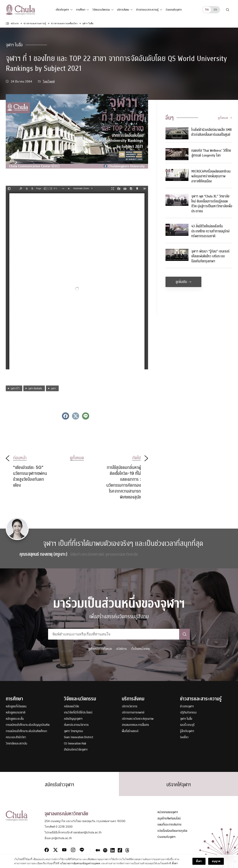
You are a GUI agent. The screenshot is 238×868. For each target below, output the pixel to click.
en (215, 10)
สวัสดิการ (121, 649)
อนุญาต (216, 862)
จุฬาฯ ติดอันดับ (35, 388)
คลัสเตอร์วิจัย (71, 707)
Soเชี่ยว (184, 737)
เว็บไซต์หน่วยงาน (140, 649)
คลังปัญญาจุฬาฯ (73, 719)
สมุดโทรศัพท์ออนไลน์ (169, 819)
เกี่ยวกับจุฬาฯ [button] (62, 10)
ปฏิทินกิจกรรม (188, 713)
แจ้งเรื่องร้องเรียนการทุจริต (172, 831)
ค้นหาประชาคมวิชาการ (76, 725)
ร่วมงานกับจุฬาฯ (174, 10)
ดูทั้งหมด (225, 118)
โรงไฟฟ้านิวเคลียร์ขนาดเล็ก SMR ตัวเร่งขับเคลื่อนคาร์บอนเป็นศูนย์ (212, 132)
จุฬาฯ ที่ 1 (15, 388)
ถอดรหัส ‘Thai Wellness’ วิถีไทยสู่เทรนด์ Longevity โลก (211, 153)
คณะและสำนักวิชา (16, 737)
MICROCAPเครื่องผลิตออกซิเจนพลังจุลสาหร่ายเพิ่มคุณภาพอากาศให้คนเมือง (211, 176)
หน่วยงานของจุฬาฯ (168, 813)
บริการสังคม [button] (123, 10)
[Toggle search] (228, 10)
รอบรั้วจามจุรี (187, 725)
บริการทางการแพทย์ (133, 713)
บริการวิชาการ (130, 707)
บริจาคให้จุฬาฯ (179, 785)
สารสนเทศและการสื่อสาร (135, 725)
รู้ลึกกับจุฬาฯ (187, 731)
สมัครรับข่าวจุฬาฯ (60, 785)
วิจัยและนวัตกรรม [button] (101, 10)
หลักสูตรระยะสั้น (15, 719)
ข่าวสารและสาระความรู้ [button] (147, 10)
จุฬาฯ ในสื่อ (14, 45)
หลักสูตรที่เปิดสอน (16, 707)
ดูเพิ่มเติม (184, 282)
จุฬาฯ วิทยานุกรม (73, 731)
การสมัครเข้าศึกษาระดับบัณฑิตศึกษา (26, 731)
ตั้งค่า (175, 864)
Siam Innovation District (79, 737)
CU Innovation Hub (75, 744)
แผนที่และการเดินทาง (169, 825)
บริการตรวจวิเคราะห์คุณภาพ (138, 719)
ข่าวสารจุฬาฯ (187, 707)
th (207, 10)
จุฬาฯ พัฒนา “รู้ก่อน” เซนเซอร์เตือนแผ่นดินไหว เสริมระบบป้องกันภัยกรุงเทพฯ (210, 256)
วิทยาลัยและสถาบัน (16, 744)
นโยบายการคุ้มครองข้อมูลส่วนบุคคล (80, 864)
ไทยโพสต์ (49, 81)
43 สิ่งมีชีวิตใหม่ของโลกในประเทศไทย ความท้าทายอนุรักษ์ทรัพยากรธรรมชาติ (210, 231)
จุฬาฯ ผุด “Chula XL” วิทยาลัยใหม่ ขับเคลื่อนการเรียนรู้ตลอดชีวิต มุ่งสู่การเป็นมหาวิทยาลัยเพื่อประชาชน (212, 204)
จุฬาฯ (53, 388)
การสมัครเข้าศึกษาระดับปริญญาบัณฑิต (28, 725)
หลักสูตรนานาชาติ (16, 713)
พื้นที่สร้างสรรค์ (130, 731)
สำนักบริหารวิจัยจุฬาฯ (76, 750)
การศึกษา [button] (81, 10)
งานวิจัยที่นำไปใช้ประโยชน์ (78, 713)
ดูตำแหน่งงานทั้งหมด (100, 649)
